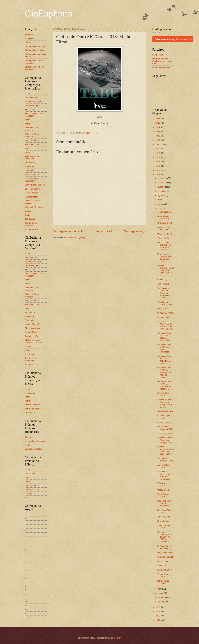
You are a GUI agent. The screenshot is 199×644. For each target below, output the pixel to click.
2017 (158, 157)
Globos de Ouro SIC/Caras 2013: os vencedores (164, 337)
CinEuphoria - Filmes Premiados (34, 62)
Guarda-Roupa (31, 193)
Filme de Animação (33, 102)
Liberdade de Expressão (36, 441)
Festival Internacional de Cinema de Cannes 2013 (166, 450)
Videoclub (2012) (165, 234)
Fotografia (29, 171)
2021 (158, 140)
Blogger (117, 638)
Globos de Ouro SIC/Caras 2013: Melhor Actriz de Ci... (164, 385)
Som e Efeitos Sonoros (35, 185)
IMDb (27, 42)
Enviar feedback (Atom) (75, 237)
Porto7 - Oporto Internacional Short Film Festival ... (164, 246)
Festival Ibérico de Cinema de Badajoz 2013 (165, 440)
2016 (158, 162)
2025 (158, 123)
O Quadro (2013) (165, 223)
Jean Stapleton (164, 212)
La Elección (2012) (166, 557)
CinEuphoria (49, 13)
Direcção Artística (33, 189)
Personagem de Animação (32, 157)
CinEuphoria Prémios (34, 50)
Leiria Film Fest (159, 55)
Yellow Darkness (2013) (165, 575)
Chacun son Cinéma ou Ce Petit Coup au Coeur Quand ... (166, 325)
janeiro (161, 602)
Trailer (28, 215)
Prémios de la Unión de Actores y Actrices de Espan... (163, 293)
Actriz (27, 124)
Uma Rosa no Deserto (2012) (165, 428)
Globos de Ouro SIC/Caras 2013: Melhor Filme (164, 360)
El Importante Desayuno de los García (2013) (164, 258)
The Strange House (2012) (165, 303)
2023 (158, 132)
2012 (158, 607)
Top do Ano (30, 219)
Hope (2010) (163, 309)
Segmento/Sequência (34, 207)
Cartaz (28, 211)
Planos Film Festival (161, 67)
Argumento (30, 163)
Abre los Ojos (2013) (163, 466)
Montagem (30, 167)
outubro (161, 187)
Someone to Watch (33, 449)
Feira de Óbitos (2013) (164, 394)
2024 (158, 127)
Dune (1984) (163, 561)
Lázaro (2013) (164, 317)
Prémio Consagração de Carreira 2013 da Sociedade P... (165, 537)
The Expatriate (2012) (164, 526)
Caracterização (32, 197)
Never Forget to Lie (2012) (164, 217)
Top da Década (32, 229)
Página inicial (104, 231)
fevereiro (162, 597)
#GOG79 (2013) (164, 433)
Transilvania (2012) (163, 484)
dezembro (163, 178)
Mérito (28, 445)
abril (160, 589)
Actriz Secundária (33, 144)
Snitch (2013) (163, 566)
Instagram (29, 38)
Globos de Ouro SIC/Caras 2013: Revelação (164, 348)
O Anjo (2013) (163, 422)
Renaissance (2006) (163, 582)
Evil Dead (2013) (165, 570)
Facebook (29, 34)
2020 (158, 145)
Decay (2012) (163, 490)
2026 (158, 119)
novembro (163, 182)
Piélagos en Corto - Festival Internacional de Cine (163, 61)
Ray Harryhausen (165, 553)
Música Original (32, 175)
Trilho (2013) (163, 238)
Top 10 (28, 497)
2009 (158, 620)
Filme (27, 94)
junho (161, 204)
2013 (158, 175)
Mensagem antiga (135, 231)
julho (160, 200)
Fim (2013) (162, 279)
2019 (158, 149)
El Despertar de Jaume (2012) (165, 547)
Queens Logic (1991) (163, 417)
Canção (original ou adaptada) (34, 180)
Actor (27, 120)
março (161, 593)
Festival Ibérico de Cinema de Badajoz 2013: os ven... (165, 403)
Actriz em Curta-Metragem (32, 135)
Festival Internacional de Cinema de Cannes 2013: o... (166, 270)
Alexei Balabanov (165, 411)
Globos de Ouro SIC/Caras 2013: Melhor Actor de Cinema (164, 373)
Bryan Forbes (163, 521)
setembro (162, 191)
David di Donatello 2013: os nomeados (165, 503)
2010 (158, 616)
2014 (158, 170)
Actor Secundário (33, 140)
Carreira (29, 437)
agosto (161, 195)
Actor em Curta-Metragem (32, 129)
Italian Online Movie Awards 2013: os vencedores (165, 475)
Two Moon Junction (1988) (165, 459)
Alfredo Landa (164, 517)
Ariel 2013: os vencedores (164, 228)
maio (160, 208)
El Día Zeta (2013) (165, 313)
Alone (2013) (163, 284)
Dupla (28, 152)
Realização (30, 109)
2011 (158, 612)
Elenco (28, 148)
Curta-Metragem (32, 106)
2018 (158, 153)
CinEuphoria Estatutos (35, 46)
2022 (158, 136)
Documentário (31, 98)
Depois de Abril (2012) (164, 511)
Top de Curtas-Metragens (31, 224)
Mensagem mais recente (68, 231)
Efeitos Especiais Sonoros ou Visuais (34, 341)
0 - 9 (27, 617)
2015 (158, 166)
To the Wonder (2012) (164, 495)
